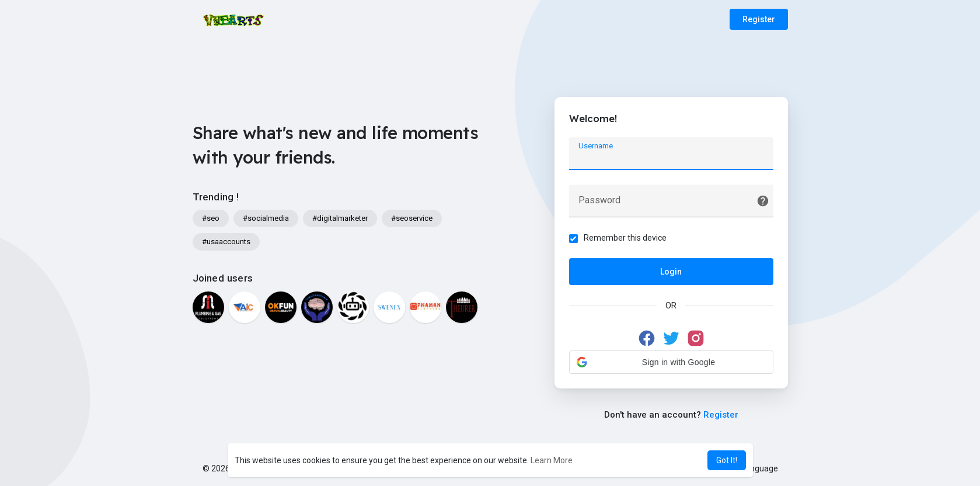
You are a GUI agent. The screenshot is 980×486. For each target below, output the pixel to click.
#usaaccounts (226, 242)
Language (755, 468)
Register (759, 19)
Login (671, 272)
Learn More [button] (552, 460)
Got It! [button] (727, 460)
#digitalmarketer (340, 218)
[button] (671, 362)
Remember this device (625, 238)
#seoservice (412, 218)
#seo (211, 218)
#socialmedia (266, 218)
